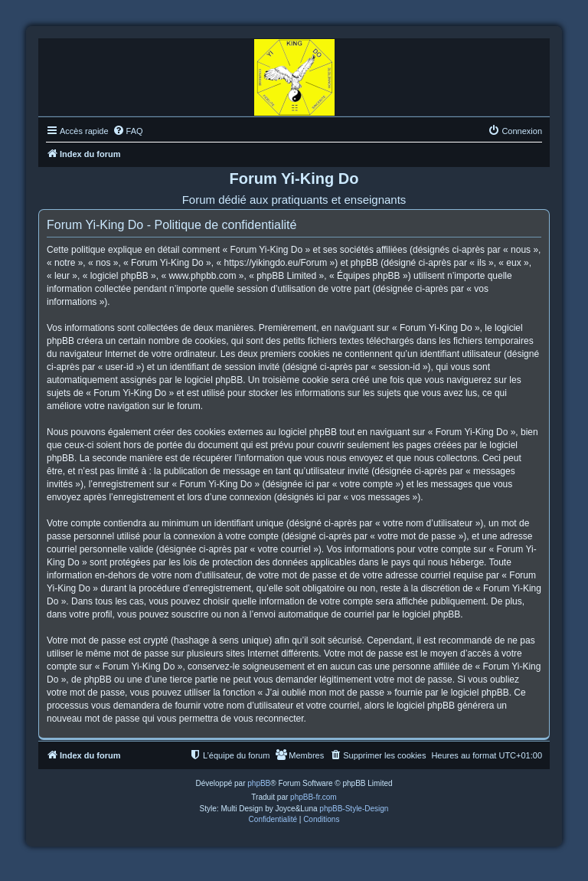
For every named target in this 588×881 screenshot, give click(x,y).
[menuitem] (128, 131)
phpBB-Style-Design (354, 809)
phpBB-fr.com (314, 797)
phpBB (259, 783)
